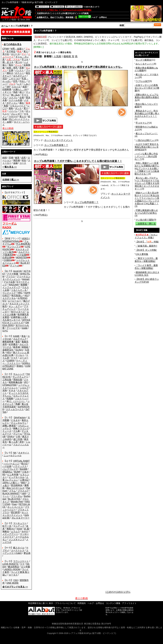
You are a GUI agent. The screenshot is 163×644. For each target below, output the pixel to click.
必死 (24, 158)
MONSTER (22, 257)
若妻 (22, 68)
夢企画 (27, 553)
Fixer (14, 504)
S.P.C (5, 331)
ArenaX (26, 279)
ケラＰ (14, 358)
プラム (12, 491)
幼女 (24, 160)
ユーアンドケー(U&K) (15, 552)
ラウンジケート (21, 561)
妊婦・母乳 (12, 68)
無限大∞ (11, 529)
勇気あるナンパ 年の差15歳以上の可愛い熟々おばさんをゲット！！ (147, 113)
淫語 (5, 78)
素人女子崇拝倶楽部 (15, 405)
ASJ (27, 295)
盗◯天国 (18, 439)
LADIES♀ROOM (12, 569)
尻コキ (19, 62)
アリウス (11, 276)
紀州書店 (13, 344)
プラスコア (23, 491)
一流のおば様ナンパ (146, 140)
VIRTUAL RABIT (21, 461)
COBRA (8, 260)
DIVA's (11, 436)
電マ (26, 108)
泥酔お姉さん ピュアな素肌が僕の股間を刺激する (147, 97)
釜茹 (18, 342)
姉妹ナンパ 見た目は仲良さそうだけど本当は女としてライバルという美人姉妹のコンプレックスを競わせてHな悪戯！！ (147, 198)
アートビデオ (13, 328)
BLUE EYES (14, 499)
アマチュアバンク (15, 308)
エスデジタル (9, 298)
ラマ (22, 564)
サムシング (19, 374)
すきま (12, 390)
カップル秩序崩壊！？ (56, 145)
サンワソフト (14, 247)
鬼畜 (6, 106)
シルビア (24, 388)
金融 (15, 163)
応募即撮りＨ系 (19, 317)
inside (25, 328)
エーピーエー (14, 301)
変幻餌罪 (15, 512)
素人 (26, 51)
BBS (23, 483)
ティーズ (14, 266)
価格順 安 (69, 56)
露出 (22, 103)
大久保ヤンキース (11, 320)
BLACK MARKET (11, 493)
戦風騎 (10, 398)
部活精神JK (17, 485)
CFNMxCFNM (9, 385)
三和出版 (7, 380)
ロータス (13, 575)
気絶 (15, 92)
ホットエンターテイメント (15, 514)
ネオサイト (24, 453)
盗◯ (22, 92)
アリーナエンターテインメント (16, 278)
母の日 (24, 464)
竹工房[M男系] (23, 244)
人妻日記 (24, 480)
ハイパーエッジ (11, 464)
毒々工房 (13, 442)
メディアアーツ (10, 534)
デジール (18, 434)
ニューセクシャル (13, 455)
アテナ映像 (13, 274)
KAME (16, 336)
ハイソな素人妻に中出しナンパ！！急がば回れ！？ (146, 156)
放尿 (25, 87)
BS (4, 474)
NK (15, 453)
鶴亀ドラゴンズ (21, 428)
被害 (17, 158)
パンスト (19, 70)
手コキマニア (142, 123)
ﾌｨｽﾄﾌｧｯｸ (13, 116)
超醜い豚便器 (9, 426)
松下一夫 (7, 526)
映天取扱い (17, 295)
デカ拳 (17, 431)
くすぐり (7, 92)
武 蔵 (26, 529)
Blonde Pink (17, 502)
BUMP (17, 472)
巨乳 (15, 81)
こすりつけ (14, 78)
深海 (5, 390)
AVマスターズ (18, 312)
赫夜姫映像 (8, 342)
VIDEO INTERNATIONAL (16, 240)
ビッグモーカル (17, 477)
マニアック (19, 526)
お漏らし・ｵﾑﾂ (20, 89)
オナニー (19, 73)
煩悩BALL (7, 472)
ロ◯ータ (15, 54)
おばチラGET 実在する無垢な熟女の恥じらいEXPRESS (147, 147)
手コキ (25, 60)
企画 (22, 97)
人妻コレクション (15, 478)
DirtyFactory (20, 417)
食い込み (15, 95)
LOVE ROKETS (10, 564)
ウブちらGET (142, 81)
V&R (24, 493)
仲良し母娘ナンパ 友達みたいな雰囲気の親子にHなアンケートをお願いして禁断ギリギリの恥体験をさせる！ (147, 168)
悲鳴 (11, 158)
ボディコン (12, 103)
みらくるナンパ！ (145, 64)
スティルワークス (15, 409)
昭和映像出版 (15, 382)
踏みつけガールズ (15, 488)
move (19, 529)
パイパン (13, 111)
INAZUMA (14, 285)
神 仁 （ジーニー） (16, 401)
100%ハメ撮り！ (11, 483)
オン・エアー (15, 306)
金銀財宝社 (8, 350)
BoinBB (24, 469)
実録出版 (18, 380)
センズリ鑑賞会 (143, 60)
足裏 (11, 70)
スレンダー (17, 114)
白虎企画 (7, 257)
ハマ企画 (22, 255)
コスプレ (13, 97)
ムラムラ (15, 531)
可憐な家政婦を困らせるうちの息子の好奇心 (146, 212)
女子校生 (11, 51)
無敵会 (6, 531)
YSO (16, 580)
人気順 (57, 56)
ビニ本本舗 (13, 474)
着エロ (23, 116)
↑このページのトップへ (118, 592)
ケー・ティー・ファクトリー (15, 362)
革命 (24, 336)
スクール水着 (15, 100)
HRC (20, 293)
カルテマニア (20, 339)
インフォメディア (11, 287)
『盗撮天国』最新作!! (146, 246)
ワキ (22, 111)
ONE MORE (13, 583)
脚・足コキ (8, 62)
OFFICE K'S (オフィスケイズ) (16, 321)
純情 (5, 158)
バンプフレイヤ (10, 469)
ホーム (5, 26)
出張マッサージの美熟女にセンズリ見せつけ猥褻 (147, 88)
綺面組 (25, 347)
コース (23, 163)
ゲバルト (20, 355)
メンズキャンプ (17, 540)
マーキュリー (20, 523)
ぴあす (26, 472)
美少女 (6, 54)
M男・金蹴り (17, 49)
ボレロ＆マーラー (21, 518)
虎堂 (22, 442)
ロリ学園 (25, 567)
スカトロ (16, 87)
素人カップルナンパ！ (147, 134)
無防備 (17, 160)
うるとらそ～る (19, 290)
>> (10, 167)
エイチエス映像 (16, 313)
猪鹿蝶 (24, 285)
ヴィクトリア (9, 293)
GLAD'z (19, 350)
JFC (26, 382)
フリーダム (17, 496)
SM (8, 87)
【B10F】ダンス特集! (146, 250)
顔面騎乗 (7, 89)
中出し (23, 81)
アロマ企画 (9, 282)
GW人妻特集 (142, 254)
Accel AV (18, 271)
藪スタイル (19, 548)
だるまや (15, 420)
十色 (18, 436)
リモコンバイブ (18, 106)
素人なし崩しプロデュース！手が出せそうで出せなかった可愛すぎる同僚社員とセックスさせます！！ (147, 183)
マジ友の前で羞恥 (145, 220)
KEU (9, 352)
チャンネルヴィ (19, 423)
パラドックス (20, 466)
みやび (25, 531)
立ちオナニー (20, 76)
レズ (19, 84)
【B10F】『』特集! (147, 242)
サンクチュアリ (20, 377)
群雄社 (20, 366)
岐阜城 (17, 347)
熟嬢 (18, 404)
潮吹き (10, 73)
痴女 (11, 65)
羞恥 (11, 108)
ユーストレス (18, 550)
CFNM (6, 49)
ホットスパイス (15, 507)
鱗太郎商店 (14, 567)
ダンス (18, 108)
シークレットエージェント (16, 386)
